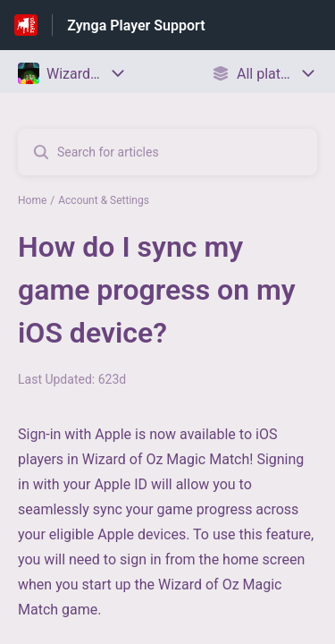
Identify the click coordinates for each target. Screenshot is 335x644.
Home (32, 200)
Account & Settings (104, 200)
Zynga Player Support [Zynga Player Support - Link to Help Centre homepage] (136, 25)
